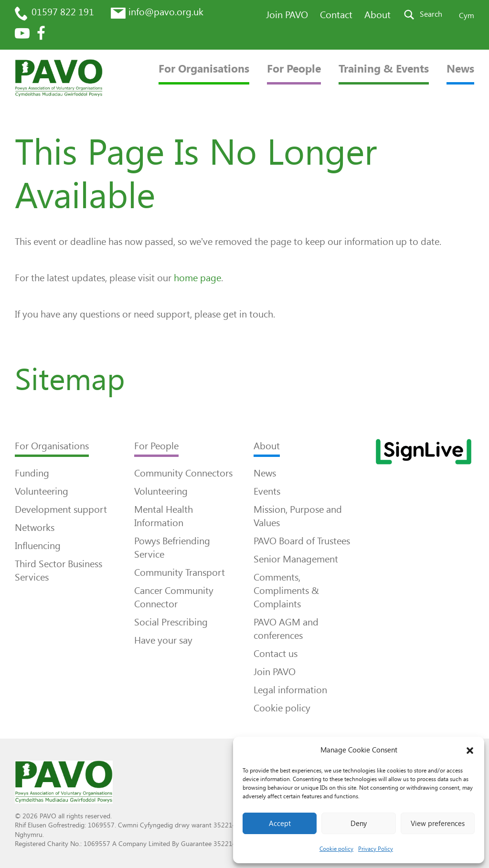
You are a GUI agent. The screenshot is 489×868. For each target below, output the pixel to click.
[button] (470, 751)
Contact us (276, 654)
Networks (35, 528)
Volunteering (42, 491)
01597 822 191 (63, 12)
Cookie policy (336, 849)
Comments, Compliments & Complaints (286, 591)
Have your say (163, 640)
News (460, 69)
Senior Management (296, 559)
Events (267, 491)
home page (197, 278)
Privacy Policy (376, 849)
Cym (467, 16)
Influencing (38, 546)
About (377, 15)
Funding (32, 473)
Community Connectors (183, 473)
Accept (280, 824)
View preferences (438, 824)
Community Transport (180, 572)
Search (431, 14)
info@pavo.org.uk (166, 12)
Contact (336, 15)
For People (294, 69)
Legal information (290, 690)
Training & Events (384, 69)
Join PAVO (287, 15)
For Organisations (204, 69)
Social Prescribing (171, 622)
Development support (61, 509)
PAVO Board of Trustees (302, 541)
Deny (359, 824)
